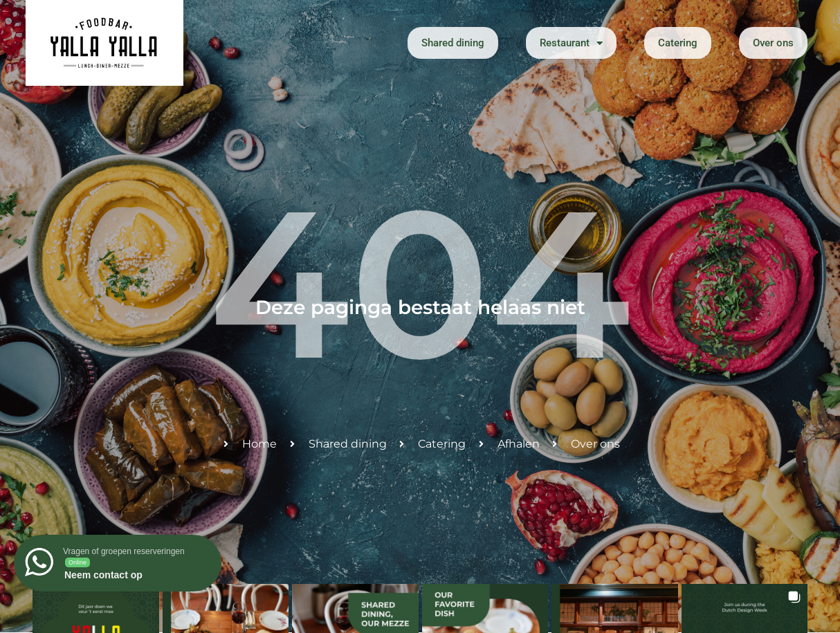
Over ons (773, 43)
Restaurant (571, 43)
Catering (678, 43)
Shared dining (453, 43)
